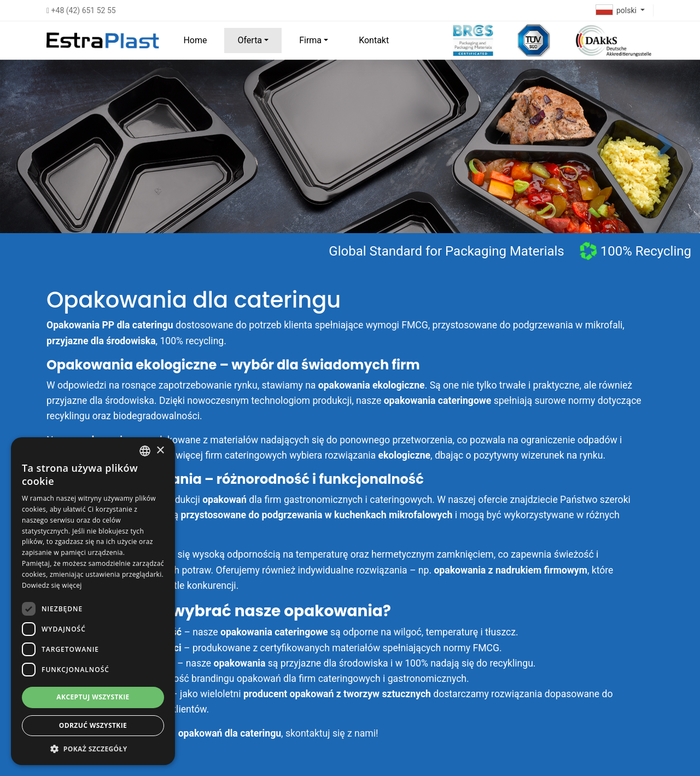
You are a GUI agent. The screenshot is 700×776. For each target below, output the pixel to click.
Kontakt (374, 40)
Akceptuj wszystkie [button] (93, 697)
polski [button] (617, 10)
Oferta (250, 40)
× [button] (160, 451)
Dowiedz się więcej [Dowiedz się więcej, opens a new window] (52, 585)
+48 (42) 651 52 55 (81, 10)
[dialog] (93, 601)
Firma (310, 40)
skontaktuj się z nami (331, 733)
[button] (665, 146)
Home (195, 40)
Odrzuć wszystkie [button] (93, 725)
